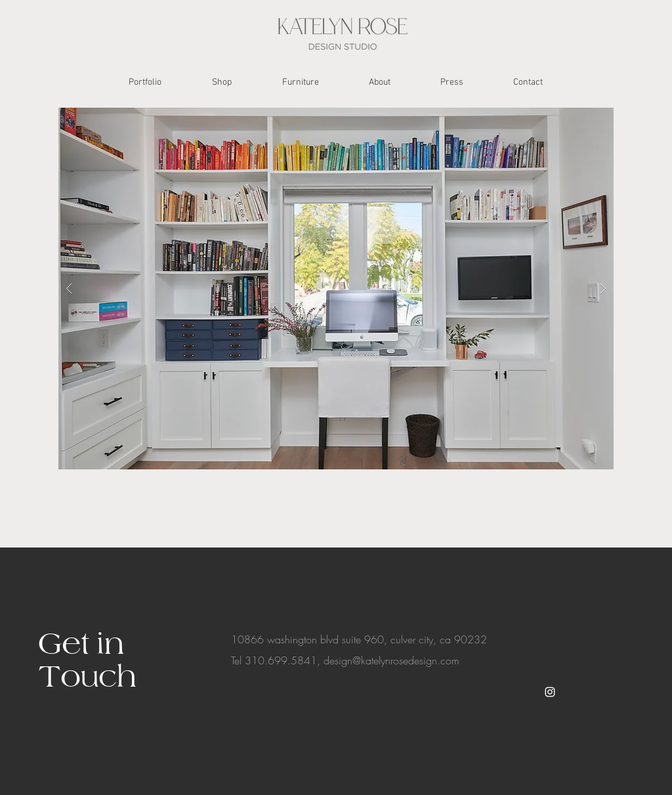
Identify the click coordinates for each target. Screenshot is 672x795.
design (338, 660)
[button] (336, 289)
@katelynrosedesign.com (406, 660)
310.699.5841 (281, 660)
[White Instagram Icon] (550, 692)
